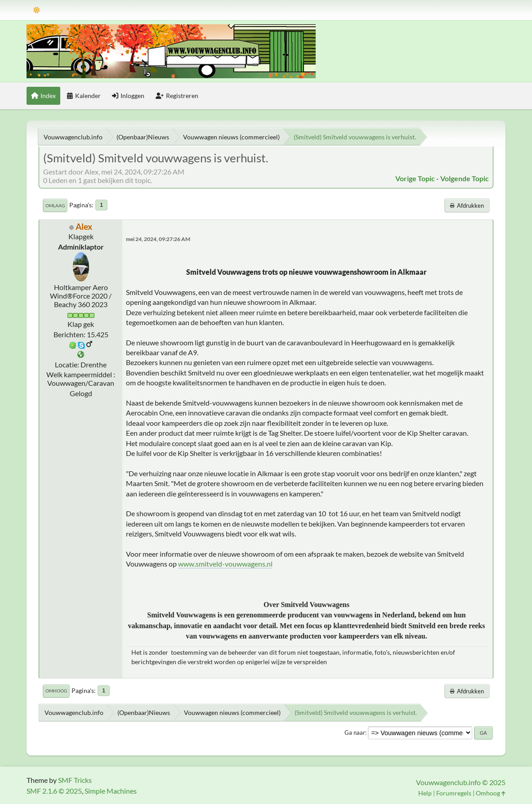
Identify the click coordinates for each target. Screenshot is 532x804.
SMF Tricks (75, 780)
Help (425, 793)
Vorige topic (415, 178)
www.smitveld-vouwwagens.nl (225, 564)
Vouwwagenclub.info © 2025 (461, 782)
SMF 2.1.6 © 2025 (54, 791)
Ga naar (355, 733)
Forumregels (454, 793)
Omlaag (55, 205)
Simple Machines (111, 791)
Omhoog (56, 691)
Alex (84, 226)
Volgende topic (465, 178)
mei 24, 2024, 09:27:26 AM (158, 239)
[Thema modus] (37, 10)
